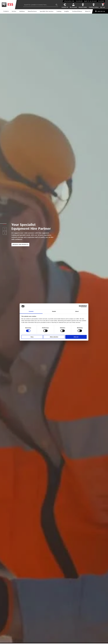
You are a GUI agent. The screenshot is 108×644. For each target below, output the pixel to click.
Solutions (22, 11)
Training (59, 11)
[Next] (5, 233)
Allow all (76, 337)
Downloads (79, 1)
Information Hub (69, 1)
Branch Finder (83, 6)
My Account (73, 6)
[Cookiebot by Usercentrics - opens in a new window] (80, 306)
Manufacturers (32, 11)
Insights (67, 11)
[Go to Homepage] (8, 5)
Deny (32, 337)
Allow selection (54, 337)
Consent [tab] (31, 311)
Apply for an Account (90, 1)
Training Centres (94, 6)
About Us (88, 11)
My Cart (103, 6)
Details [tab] (54, 311)
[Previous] (5, 229)
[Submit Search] (57, 5)
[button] (5, 224)
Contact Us (65, 6)
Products (6, 11)
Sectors (14, 11)
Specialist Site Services (47, 11)
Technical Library (77, 11)
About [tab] (77, 311)
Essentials (101, 1)
